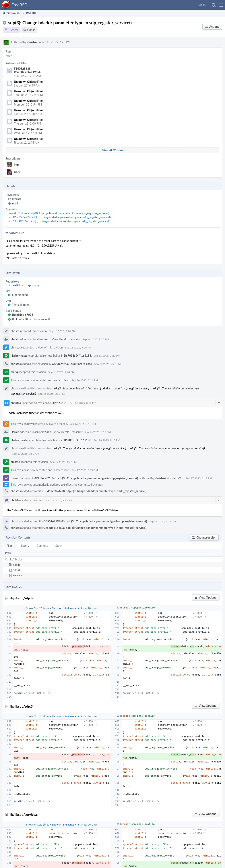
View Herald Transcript (66, 339)
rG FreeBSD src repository (23, 285)
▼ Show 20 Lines (87, 608)
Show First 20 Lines (38, 608)
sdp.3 (16, 570)
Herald (15, 339)
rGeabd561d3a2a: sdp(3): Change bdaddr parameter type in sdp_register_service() (58, 213)
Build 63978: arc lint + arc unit (31, 319)
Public (31, 30)
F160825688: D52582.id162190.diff (28, 70)
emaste (17, 199)
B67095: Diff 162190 (78, 440)
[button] (221, 5)
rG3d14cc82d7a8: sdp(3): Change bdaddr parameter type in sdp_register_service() (58, 221)
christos (32, 42)
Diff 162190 (59, 403)
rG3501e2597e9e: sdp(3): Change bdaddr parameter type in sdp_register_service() (58, 217)
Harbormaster (20, 356)
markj (16, 203)
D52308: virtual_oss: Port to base (70, 364)
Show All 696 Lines (63, 608)
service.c (19, 575)
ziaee (17, 172)
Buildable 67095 (23, 315)
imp (16, 165)
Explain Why (176, 478)
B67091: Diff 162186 (78, 356)
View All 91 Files (113, 150)
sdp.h (16, 565)
